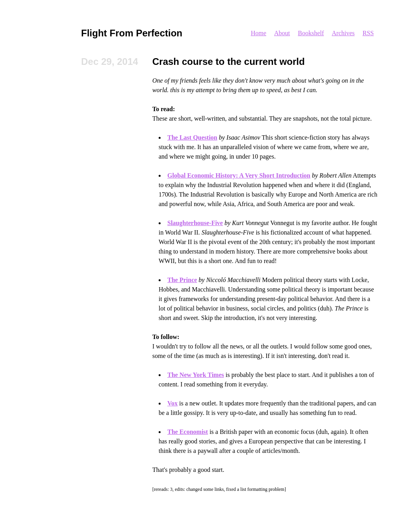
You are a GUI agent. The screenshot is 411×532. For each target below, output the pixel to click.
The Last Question (192, 137)
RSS (368, 33)
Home (259, 33)
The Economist (188, 432)
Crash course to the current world (228, 62)
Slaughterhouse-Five (195, 223)
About (282, 33)
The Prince (182, 280)
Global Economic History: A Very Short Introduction (239, 175)
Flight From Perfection (132, 33)
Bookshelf (311, 33)
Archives (343, 33)
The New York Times (196, 375)
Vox (172, 403)
